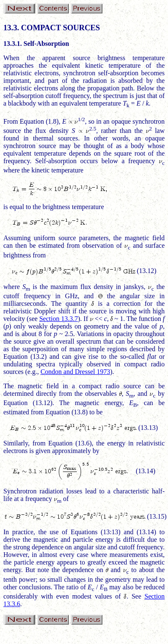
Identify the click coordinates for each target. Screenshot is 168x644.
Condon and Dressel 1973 (75, 372)
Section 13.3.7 (58, 319)
